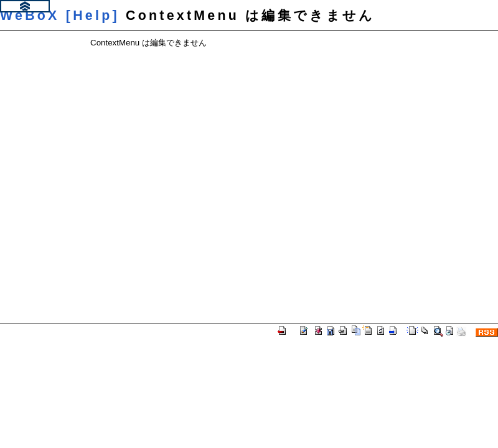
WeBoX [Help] (60, 16)
